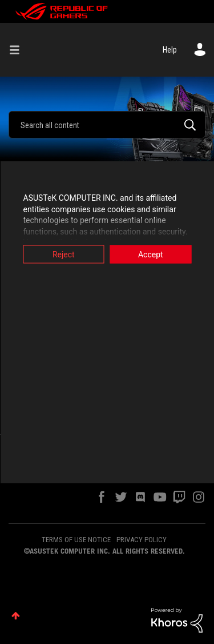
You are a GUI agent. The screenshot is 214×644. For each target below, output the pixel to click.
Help (170, 50)
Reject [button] (64, 255)
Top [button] (16, 616)
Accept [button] (151, 255)
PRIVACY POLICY (142, 540)
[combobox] (107, 125)
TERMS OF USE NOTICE (76, 540)
